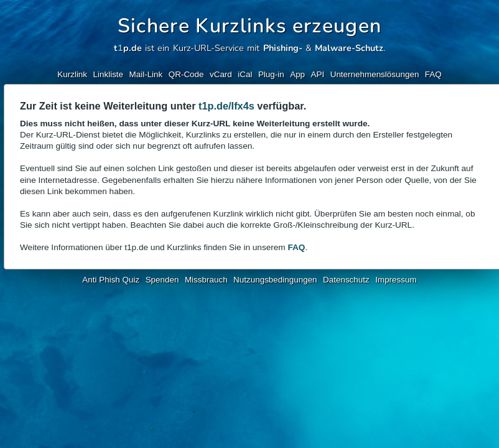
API (318, 74)
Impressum (396, 280)
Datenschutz (346, 280)
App (297, 74)
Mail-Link (146, 74)
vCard (221, 74)
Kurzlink (72, 74)
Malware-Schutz (349, 48)
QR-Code (186, 74)
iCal (245, 74)
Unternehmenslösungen (375, 74)
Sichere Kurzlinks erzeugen (250, 26)
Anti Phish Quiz (111, 280)
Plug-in (271, 74)
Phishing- (283, 48)
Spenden (162, 280)
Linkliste (109, 74)
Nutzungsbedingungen (275, 280)
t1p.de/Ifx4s (226, 106)
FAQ (433, 74)
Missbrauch (206, 280)
